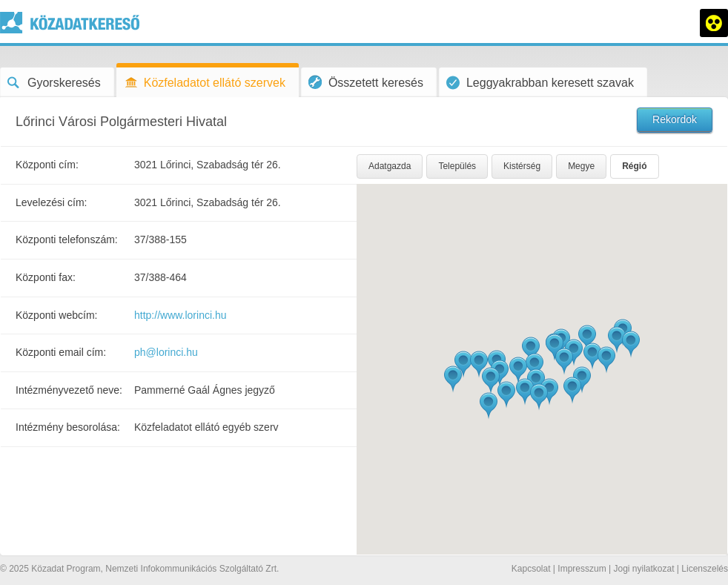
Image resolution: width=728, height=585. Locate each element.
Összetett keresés (366, 82)
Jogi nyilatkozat (643, 569)
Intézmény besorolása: (68, 427)
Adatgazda (390, 166)
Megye (581, 166)
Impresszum (582, 569)
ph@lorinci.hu (166, 352)
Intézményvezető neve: (69, 390)
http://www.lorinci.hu (181, 315)
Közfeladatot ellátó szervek (205, 83)
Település (457, 166)
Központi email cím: (61, 352)
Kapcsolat (531, 569)
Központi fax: (46, 277)
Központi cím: (47, 165)
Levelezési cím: (51, 202)
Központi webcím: (57, 315)
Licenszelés (705, 569)
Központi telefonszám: (67, 239)
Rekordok (675, 119)
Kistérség (522, 166)
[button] (555, 347)
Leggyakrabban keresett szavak (540, 83)
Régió (634, 166)
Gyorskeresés (54, 83)
